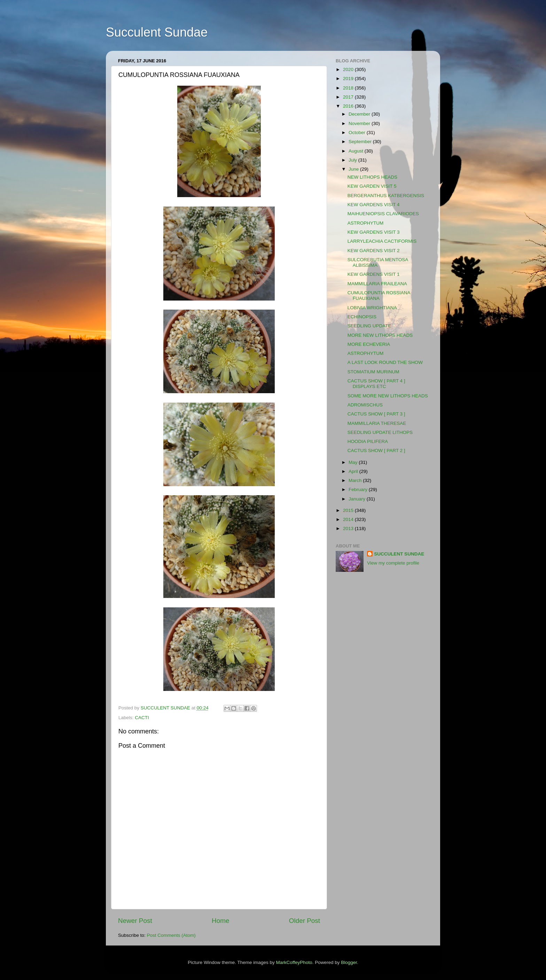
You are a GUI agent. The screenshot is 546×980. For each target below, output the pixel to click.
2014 (349, 519)
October (358, 133)
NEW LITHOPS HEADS (372, 177)
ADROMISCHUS (365, 405)
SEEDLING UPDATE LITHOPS (380, 432)
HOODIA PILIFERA (368, 441)
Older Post (305, 921)
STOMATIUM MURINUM (373, 372)
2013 (349, 528)
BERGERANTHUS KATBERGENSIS (386, 196)
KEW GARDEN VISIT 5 (372, 186)
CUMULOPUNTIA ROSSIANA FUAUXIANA (379, 295)
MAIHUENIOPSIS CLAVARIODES (383, 214)
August (357, 151)
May (354, 462)
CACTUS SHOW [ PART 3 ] (376, 414)
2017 (349, 97)
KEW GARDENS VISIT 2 (374, 251)
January (358, 499)
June (354, 169)
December (360, 114)
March (356, 480)
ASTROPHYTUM (366, 223)
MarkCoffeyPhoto (294, 962)
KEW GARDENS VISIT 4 (374, 205)
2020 (349, 69)
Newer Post (135, 921)
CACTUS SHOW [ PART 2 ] (376, 450)
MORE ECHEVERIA (369, 344)
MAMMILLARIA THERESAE (377, 423)
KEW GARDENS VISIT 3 (374, 232)
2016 (349, 106)
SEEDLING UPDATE (369, 326)
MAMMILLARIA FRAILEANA (377, 284)
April (354, 471)
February (359, 489)
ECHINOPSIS (362, 317)
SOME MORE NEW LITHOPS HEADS (388, 396)
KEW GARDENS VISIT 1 (374, 274)
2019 (349, 79)
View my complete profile (393, 563)
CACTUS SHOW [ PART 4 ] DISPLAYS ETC (376, 384)
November (360, 123)
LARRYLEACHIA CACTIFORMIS (382, 241)
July (353, 160)
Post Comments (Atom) (171, 935)
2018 (349, 88)
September (361, 142)
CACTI (142, 718)
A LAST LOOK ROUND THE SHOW (385, 362)
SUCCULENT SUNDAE (399, 554)
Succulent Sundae (157, 32)
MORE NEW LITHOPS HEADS (380, 335)
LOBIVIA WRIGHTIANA (372, 308)
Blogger (349, 962)
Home (220, 921)
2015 (349, 510)
